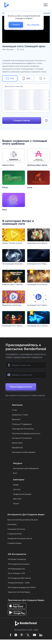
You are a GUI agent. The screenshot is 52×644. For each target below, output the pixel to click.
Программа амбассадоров (24, 452)
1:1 (42, 78)
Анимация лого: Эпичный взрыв (16, 326)
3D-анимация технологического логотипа (21, 264)
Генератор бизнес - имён (19, 583)
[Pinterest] (22, 635)
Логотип (17, 489)
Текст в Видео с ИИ (16, 573)
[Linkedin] (41, 635)
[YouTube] (34, 635)
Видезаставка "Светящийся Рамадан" (19, 284)
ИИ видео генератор (17, 559)
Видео (16, 485)
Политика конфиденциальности (26, 433)
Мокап (16, 504)
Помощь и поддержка (22, 424)
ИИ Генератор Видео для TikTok (22, 587)
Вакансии (16, 419)
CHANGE (16, 25)
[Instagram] (16, 635)
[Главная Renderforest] (7, 5)
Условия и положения (22, 438)
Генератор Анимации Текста (20, 538)
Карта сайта (17, 443)
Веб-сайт (17, 499)
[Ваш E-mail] (26, 375)
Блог (15, 473)
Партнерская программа (23, 429)
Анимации (12, 524)
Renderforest (17, 448)
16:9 (10, 78)
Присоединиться (21, 387)
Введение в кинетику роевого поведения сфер (23, 305)
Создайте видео (15, 543)
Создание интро (15, 534)
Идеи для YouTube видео (19, 592)
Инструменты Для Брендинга (26, 468)
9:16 (26, 78)
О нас (14, 410)
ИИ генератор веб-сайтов (19, 578)
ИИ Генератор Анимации (19, 564)
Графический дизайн (22, 494)
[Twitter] (28, 635)
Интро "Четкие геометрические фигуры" (20, 243)
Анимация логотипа (16, 529)
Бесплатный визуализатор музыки (23, 520)
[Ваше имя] (26, 365)
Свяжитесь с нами (20, 415)
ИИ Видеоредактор (16, 569)
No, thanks (33, 25)
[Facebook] (11, 635)
